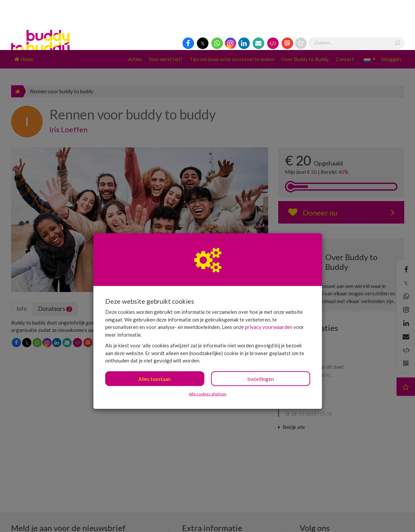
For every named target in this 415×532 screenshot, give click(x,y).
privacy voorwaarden (269, 277)
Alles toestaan (155, 329)
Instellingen (261, 329)
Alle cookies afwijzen (208, 344)
